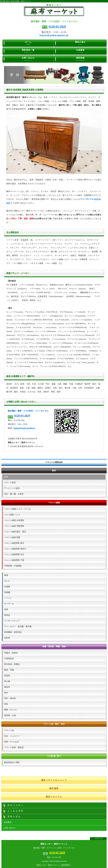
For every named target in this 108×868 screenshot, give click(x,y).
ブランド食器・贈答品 (14, 747)
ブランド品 (9, 730)
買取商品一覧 (28, 51)
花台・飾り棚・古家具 (14, 494)
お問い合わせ (28, 59)
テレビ (7, 581)
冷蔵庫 (7, 587)
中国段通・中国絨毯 (13, 566)
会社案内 (7, 822)
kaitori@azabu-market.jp (54, 35)
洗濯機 (7, 592)
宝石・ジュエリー (12, 736)
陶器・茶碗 (9, 670)
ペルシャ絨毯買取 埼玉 (14, 555)
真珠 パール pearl (11, 742)
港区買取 (54, 788)
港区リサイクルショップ (54, 780)
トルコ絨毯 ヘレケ (12, 515)
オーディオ (9, 604)
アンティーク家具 (12, 488)
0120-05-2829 (57, 26)
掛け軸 (7, 681)
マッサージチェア (12, 621)
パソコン (8, 598)
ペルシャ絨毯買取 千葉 (14, 560)
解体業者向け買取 (12, 762)
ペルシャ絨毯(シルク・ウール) (17, 509)
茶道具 (7, 676)
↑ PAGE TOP (98, 839)
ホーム (28, 43)
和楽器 (7, 615)
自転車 (7, 638)
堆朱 (6, 704)
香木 (6, 693)
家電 (6, 575)
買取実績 (80, 59)
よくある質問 (14, 811)
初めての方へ (14, 805)
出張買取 (80, 51)
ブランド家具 (10, 483)
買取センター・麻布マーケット (54, 844)
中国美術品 (9, 659)
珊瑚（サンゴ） (11, 710)
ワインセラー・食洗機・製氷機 (18, 627)
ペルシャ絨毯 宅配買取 (14, 526)
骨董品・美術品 (11, 653)
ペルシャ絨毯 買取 (12, 537)
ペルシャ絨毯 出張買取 (14, 520)
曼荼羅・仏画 (10, 715)
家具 (6, 477)
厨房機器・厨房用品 (13, 632)
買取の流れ (80, 43)
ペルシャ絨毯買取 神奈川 (15, 549)
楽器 (6, 609)
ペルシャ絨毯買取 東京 (14, 543)
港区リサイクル (54, 797)
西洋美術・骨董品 (12, 664)
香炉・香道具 (10, 698)
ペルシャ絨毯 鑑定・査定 (15, 532)
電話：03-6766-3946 (54, 857)
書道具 (7, 687)
